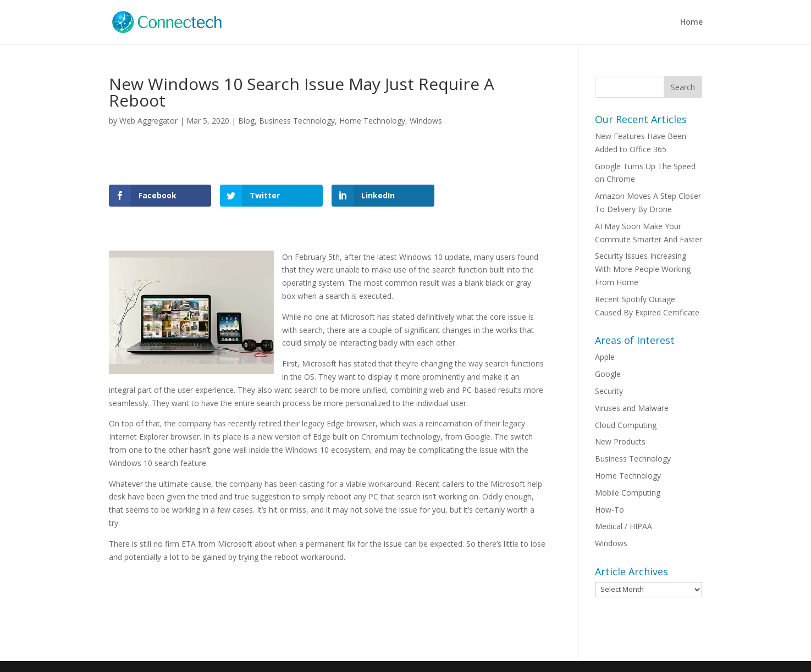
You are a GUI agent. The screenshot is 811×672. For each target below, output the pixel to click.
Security (609, 391)
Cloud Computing (626, 425)
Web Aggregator (148, 121)
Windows (426, 121)
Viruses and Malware (632, 408)
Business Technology (297, 121)
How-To (609, 510)
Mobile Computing (628, 493)
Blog (246, 121)
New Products (620, 441)
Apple (605, 357)
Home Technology (372, 121)
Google (608, 374)
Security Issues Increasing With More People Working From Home (643, 269)
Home (691, 23)
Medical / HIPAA (624, 526)
